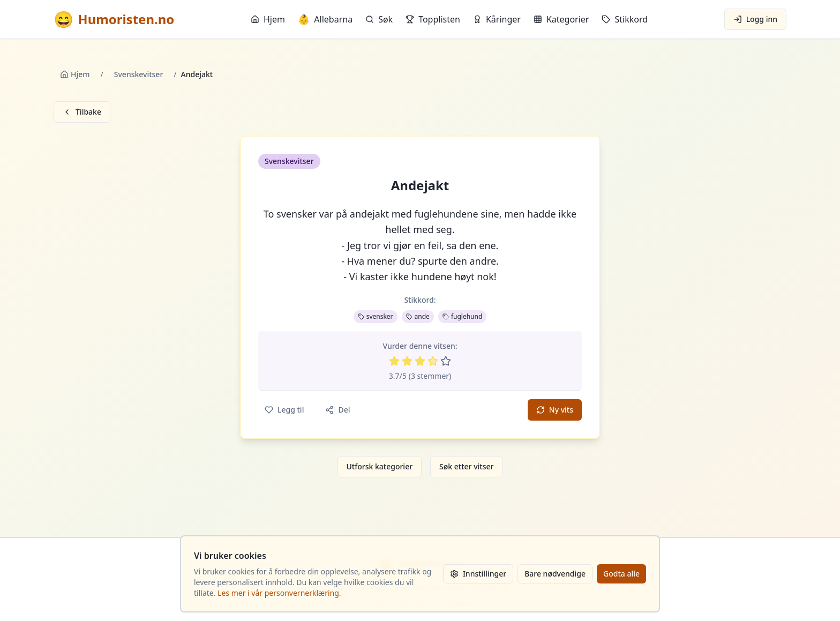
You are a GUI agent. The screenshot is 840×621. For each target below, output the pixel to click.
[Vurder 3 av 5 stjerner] (420, 361)
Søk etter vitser (466, 466)
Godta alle (621, 574)
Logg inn (755, 19)
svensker (376, 316)
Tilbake (82, 112)
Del (337, 410)
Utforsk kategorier (380, 466)
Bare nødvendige (555, 574)
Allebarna (325, 19)
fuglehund (462, 316)
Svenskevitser (139, 74)
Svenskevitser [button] (289, 161)
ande (418, 316)
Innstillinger (478, 574)
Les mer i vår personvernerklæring (278, 593)
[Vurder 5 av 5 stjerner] (446, 361)
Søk (379, 19)
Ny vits (555, 410)
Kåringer (497, 19)
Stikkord (625, 19)
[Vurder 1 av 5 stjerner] (394, 361)
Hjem (268, 19)
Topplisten (433, 19)
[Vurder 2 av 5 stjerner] (407, 361)
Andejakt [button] (420, 185)
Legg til (284, 410)
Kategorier (561, 19)
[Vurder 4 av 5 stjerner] (433, 361)
